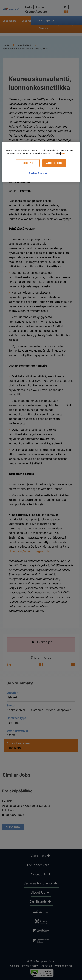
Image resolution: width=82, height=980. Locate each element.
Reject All (28, 163)
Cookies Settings (38, 173)
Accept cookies (54, 163)
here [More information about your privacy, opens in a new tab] (63, 153)
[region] (41, 162)
